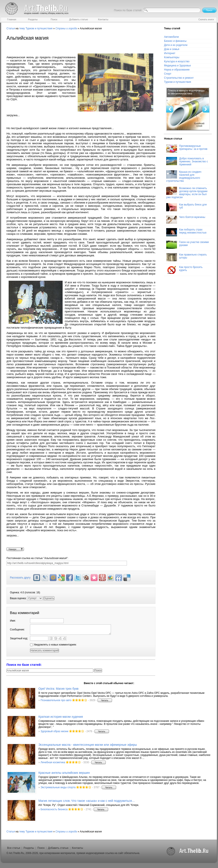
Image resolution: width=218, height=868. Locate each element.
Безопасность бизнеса (54, 809)
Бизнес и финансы (175, 41)
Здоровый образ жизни (54, 731)
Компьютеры (172, 57)
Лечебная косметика (53, 762)
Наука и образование (177, 70)
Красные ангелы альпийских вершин (64, 773)
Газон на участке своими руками (187, 245)
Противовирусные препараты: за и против (187, 149)
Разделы (29, 848)
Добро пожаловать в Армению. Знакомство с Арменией (187, 161)
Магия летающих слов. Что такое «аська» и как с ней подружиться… (87, 801)
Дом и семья (172, 49)
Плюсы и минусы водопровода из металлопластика (186, 92)
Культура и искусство (177, 61)
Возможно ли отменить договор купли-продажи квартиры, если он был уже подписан (187, 193)
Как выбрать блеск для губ (186, 207)
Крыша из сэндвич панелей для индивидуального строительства (184, 176)
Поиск (41, 848)
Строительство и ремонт (179, 78)
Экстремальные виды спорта (58, 787)
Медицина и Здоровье (177, 66)
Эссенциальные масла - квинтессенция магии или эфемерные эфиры (88, 745)
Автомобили (171, 37)
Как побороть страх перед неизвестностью (186, 232)
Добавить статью (58, 848)
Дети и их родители (176, 45)
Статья (11, 28)
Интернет (170, 53)
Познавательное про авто (56, 700)
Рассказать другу (20, 578)
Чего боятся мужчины (186, 220)
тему (22, 28)
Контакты (77, 848)
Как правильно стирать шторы (186, 257)
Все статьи (14, 848)
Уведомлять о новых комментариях (53, 645)
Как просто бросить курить (184, 270)
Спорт (168, 74)
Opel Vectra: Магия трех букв (58, 689)
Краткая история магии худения (61, 717)
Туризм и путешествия (39, 28)
